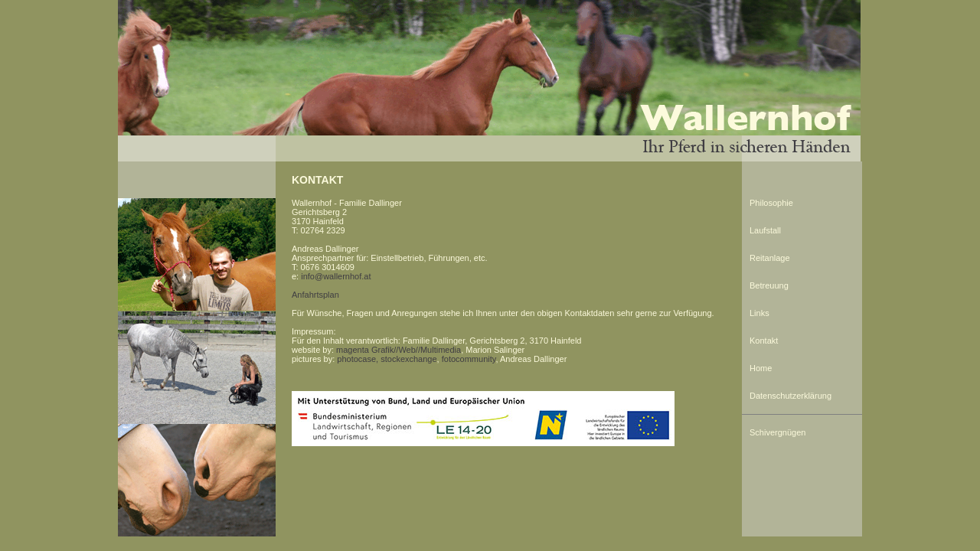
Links (759, 313)
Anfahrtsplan (315, 295)
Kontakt (764, 341)
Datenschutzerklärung (791, 396)
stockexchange (408, 359)
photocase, (358, 359)
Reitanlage (770, 258)
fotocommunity (469, 359)
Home (761, 368)
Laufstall (765, 230)
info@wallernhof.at (336, 276)
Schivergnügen (777, 432)
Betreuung (769, 285)
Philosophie (771, 203)
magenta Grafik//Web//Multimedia (399, 350)
